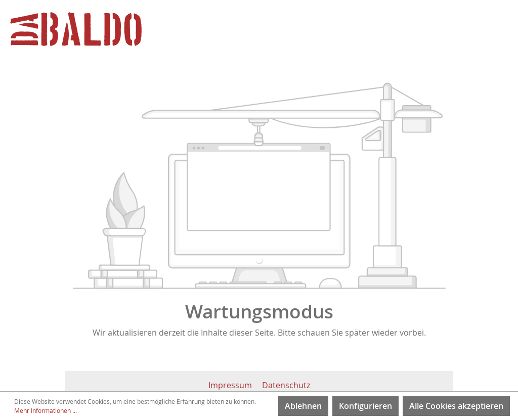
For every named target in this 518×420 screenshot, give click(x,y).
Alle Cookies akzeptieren (456, 406)
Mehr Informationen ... (46, 410)
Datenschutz (286, 385)
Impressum (231, 385)
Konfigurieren (365, 406)
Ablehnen (303, 406)
